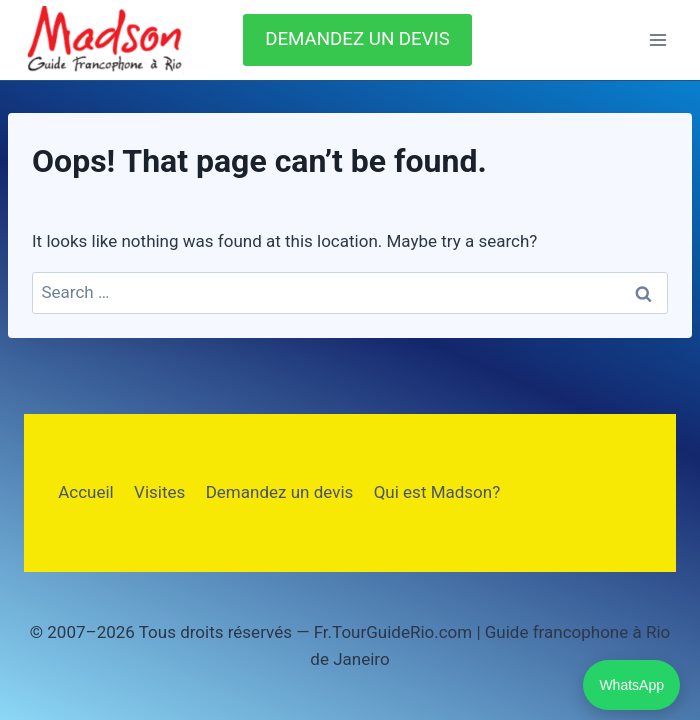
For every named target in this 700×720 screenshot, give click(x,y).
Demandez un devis (280, 492)
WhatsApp (631, 685)
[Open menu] (657, 39)
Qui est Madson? (437, 492)
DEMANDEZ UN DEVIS (357, 39)
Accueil (86, 492)
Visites (159, 492)
